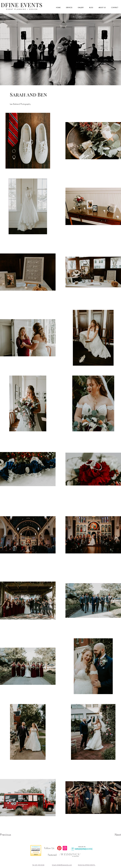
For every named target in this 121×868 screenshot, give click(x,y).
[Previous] (9, 835)
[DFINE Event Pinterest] (59, 848)
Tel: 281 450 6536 (38, 865)
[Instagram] (65, 848)
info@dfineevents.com (64, 865)
